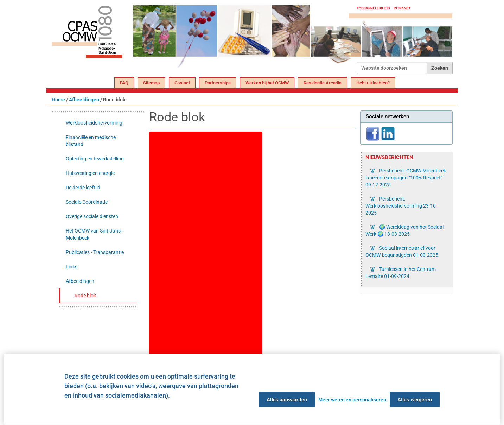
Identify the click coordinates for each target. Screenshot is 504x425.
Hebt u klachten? (373, 83)
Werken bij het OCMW (267, 83)
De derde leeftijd (83, 188)
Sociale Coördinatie (87, 202)
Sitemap (151, 83)
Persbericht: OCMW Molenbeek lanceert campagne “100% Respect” (406, 178)
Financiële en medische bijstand (91, 141)
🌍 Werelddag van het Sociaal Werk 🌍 (404, 230)
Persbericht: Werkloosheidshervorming (401, 206)
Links (72, 267)
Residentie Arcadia (323, 83)
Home (58, 100)
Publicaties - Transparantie (95, 252)
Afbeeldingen (84, 100)
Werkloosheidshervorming (94, 123)
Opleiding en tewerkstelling (95, 159)
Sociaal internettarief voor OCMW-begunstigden (402, 252)
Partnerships (218, 83)
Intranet (402, 8)
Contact (182, 83)
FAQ (124, 83)
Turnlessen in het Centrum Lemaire (401, 273)
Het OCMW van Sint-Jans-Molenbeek (94, 234)
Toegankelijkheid (373, 8)
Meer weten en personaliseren (352, 400)
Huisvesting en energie (90, 173)
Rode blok (85, 296)
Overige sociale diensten (92, 216)
